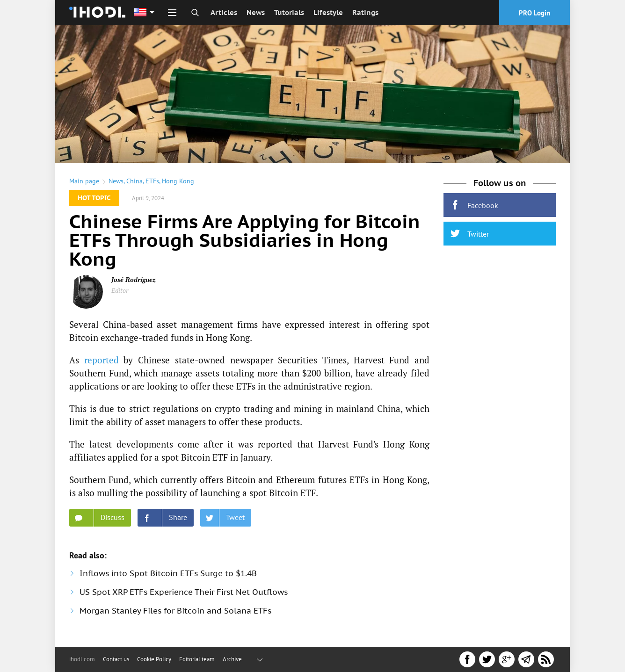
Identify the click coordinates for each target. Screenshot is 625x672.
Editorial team (197, 659)
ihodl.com (82, 659)
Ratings (365, 12)
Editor (120, 290)
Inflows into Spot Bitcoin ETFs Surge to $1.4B (168, 573)
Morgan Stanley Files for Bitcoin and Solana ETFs (175, 611)
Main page (84, 181)
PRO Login (534, 13)
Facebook (474, 205)
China (134, 181)
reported (102, 360)
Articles (224, 12)
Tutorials (289, 12)
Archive (232, 659)
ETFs (152, 181)
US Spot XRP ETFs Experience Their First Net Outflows (184, 592)
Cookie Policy (154, 659)
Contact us (116, 659)
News (256, 12)
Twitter (470, 234)
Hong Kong (178, 181)
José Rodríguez (134, 279)
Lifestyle (328, 12)
